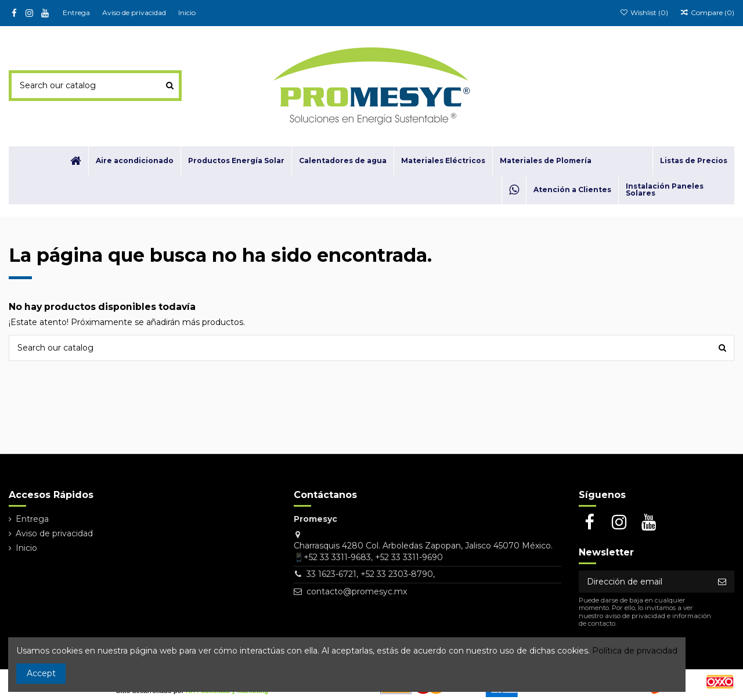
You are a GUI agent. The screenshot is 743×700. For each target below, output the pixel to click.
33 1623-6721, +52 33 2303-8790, (371, 574)
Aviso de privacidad (135, 12)
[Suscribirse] (722, 582)
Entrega (77, 12)
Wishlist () (644, 12)
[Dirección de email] (644, 582)
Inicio (187, 12)
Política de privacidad (635, 651)
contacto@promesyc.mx (357, 591)
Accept (41, 673)
